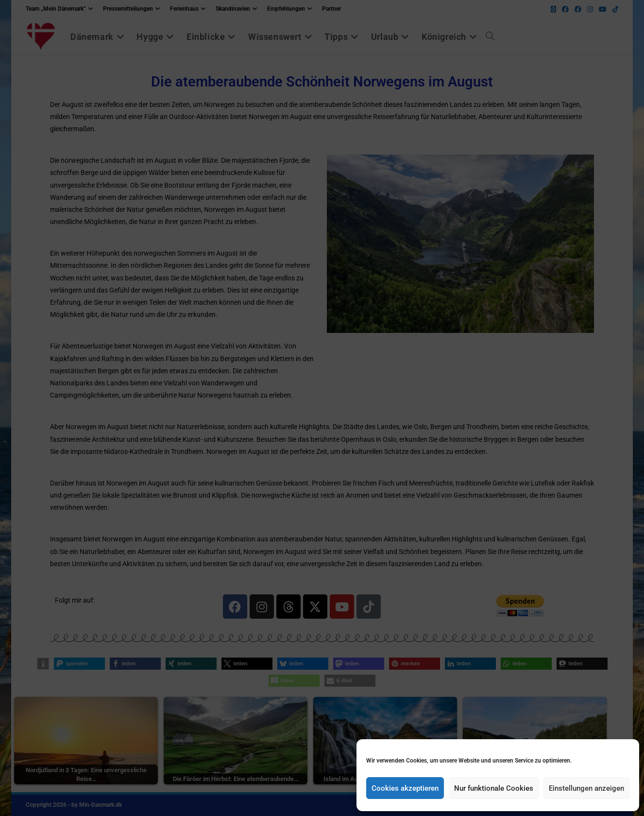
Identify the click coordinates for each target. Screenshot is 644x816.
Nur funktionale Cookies (494, 788)
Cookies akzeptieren (405, 788)
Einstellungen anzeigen (586, 788)
